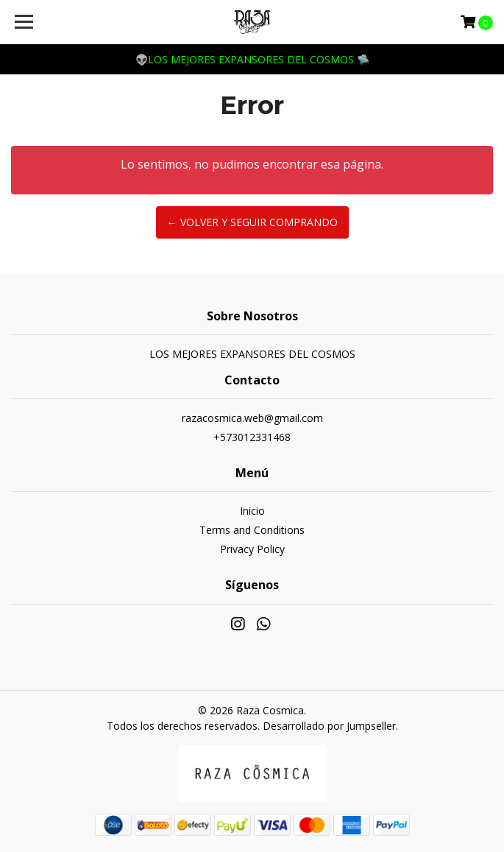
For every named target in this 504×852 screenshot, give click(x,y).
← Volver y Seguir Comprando (252, 222)
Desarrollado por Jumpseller (329, 726)
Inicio (252, 511)
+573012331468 (252, 437)
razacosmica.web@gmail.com (252, 418)
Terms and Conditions (252, 530)
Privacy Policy (252, 549)
